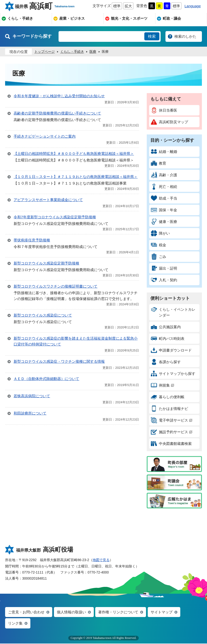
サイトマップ (162, 612)
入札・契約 (164, 280)
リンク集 (15, 624)
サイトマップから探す (173, 374)
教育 (159, 163)
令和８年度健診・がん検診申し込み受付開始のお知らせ (59, 96)
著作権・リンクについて (118, 612)
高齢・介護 (164, 175)
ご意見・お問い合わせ (26, 612)
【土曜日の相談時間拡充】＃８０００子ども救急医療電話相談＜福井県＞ (74, 154)
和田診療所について (30, 413)
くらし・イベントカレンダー (173, 312)
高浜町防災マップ (169, 122)
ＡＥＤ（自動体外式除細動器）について (46, 379)
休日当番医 (164, 110)
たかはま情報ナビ (169, 409)
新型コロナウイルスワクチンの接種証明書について (56, 286)
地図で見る (101, 560)
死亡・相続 (164, 187)
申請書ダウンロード (171, 350)
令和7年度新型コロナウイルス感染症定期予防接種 (55, 217)
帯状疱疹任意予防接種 (32, 240)
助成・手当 (164, 198)
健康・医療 (164, 222)
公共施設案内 (166, 327)
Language (193, 6)
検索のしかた (185, 36)
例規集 (162, 385)
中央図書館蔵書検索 (171, 444)
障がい (160, 233)
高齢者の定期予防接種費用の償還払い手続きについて (57, 113)
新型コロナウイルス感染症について (43, 315)
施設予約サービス (172, 432)
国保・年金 (164, 210)
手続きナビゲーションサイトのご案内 (45, 136)
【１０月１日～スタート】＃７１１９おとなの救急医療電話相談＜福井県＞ (76, 177)
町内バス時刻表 (168, 339)
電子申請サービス (172, 420)
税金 (159, 245)
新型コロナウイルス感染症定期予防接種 (46, 263)
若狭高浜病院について (32, 396)
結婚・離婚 (164, 152)
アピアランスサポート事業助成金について (48, 200)
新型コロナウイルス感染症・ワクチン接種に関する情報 (59, 361)
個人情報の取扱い (71, 612)
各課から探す (166, 362)
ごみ (159, 257)
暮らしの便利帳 (168, 397)
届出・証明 (164, 268)
